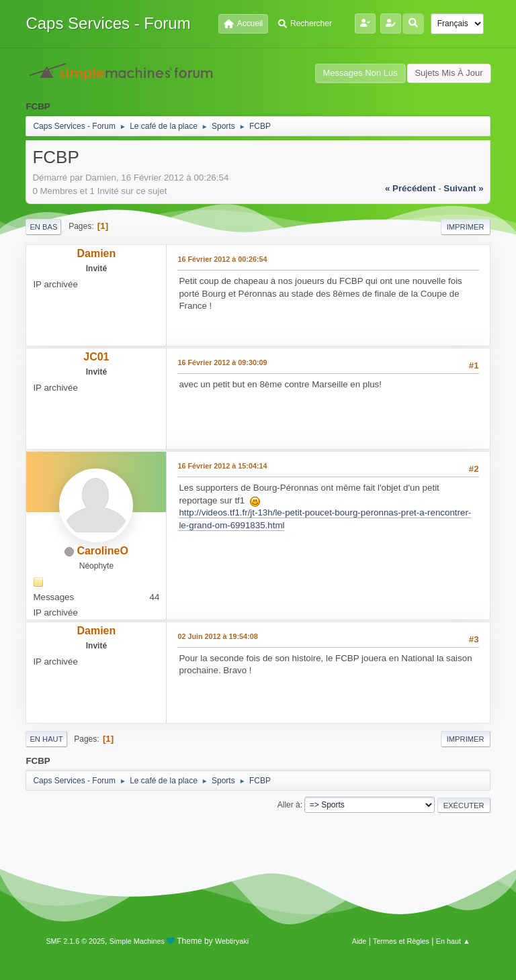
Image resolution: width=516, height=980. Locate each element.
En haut (46, 739)
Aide (359, 941)
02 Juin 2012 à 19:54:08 (217, 636)
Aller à (289, 805)
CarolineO (102, 551)
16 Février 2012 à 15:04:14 (222, 466)
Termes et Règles (401, 941)
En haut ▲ (453, 941)
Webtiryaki (232, 941)
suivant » (463, 188)
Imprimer (466, 227)
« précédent (411, 188)
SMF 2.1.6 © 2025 (75, 941)
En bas (43, 227)
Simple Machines (137, 941)
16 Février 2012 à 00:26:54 (222, 259)
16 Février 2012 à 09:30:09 (222, 362)
